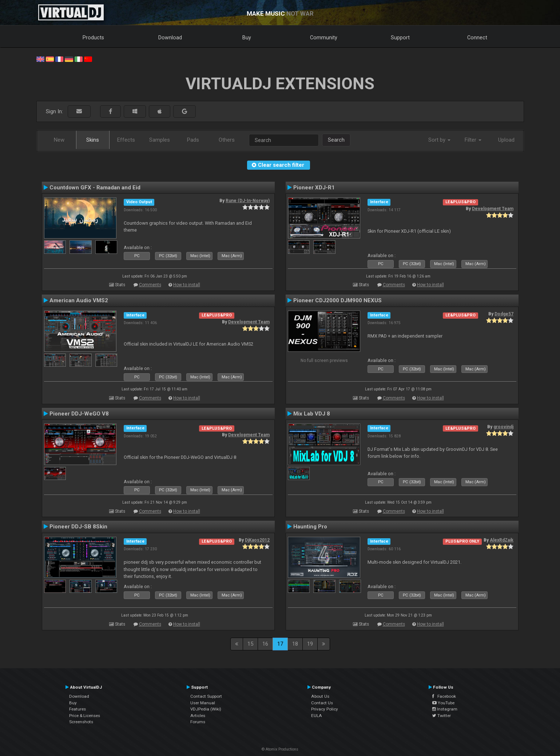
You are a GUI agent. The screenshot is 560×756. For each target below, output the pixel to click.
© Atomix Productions (280, 749)
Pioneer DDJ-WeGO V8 (79, 414)
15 (250, 644)
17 (280, 644)
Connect (477, 38)
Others (227, 140)
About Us (320, 696)
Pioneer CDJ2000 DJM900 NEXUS (337, 300)
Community (324, 38)
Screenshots (81, 722)
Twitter (442, 716)
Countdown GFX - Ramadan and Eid (95, 188)
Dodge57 (504, 314)
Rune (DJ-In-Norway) (248, 201)
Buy (247, 38)
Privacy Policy (325, 709)
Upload (506, 140)
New (59, 140)
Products (93, 38)
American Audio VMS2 (79, 300)
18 (295, 644)
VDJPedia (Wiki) (206, 709)
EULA (317, 716)
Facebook (444, 696)
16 (265, 644)
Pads (193, 140)
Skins (93, 140)
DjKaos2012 (257, 540)
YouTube (443, 703)
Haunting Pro (310, 527)
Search (336, 140)
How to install (187, 285)
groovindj (503, 427)
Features (78, 709)
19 (310, 644)
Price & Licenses (85, 716)
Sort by (439, 140)
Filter (473, 140)
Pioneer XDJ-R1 (314, 188)
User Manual (203, 703)
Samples (160, 140)
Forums (198, 722)
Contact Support (206, 696)
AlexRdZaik (502, 540)
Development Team (493, 209)
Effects (126, 140)
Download (170, 38)
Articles (198, 716)
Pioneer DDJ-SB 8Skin (78, 527)
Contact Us (322, 703)
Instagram (445, 709)
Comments (150, 285)
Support (400, 38)
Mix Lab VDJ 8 (312, 414)
